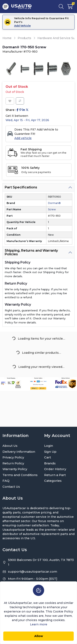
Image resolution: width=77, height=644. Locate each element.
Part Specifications (21, 187)
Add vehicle (23, 138)
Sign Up (50, 452)
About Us (10, 446)
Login (49, 446)
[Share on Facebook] (18, 110)
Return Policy (13, 463)
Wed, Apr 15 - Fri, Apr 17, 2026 (27, 120)
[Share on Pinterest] (20, 110)
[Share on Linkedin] (24, 110)
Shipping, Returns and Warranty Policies (31, 252)
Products (24, 38)
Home (7, 38)
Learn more (39, 624)
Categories (53, 481)
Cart (48, 457)
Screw (52, 209)
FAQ (6, 481)
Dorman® (54, 203)
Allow (39, 636)
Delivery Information (19, 452)
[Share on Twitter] (27, 110)
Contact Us (11, 487)
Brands (50, 463)
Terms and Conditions (20, 475)
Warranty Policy (15, 469)
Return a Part (55, 475)
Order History (55, 469)
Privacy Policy (13, 457)
